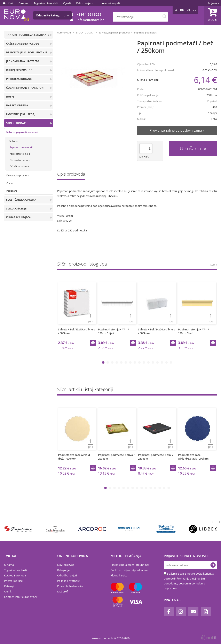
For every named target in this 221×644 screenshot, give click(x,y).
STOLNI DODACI (16, 123)
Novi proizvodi (66, 565)
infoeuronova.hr (90, 20)
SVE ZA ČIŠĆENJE (16, 208)
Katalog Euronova (15, 575)
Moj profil (63, 591)
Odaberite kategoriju (52, 15)
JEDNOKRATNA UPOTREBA (23, 61)
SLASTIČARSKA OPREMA (21, 200)
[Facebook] (169, 612)
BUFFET (11, 97)
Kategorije (63, 570)
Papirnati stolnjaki (20, 154)
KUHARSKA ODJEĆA (18, 217)
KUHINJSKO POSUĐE (19, 70)
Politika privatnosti (69, 581)
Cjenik (8, 591)
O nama (23, 3)
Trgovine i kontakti (46, 3)
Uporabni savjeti (109, 3)
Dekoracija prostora (18, 175)
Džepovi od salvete (20, 160)
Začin (9, 183)
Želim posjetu (85, 3)
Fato (214, 119)
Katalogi (9, 586)
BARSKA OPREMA (17, 105)
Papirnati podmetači (21, 147)
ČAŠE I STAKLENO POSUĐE (23, 44)
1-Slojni (212, 113)
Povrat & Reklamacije (70, 586)
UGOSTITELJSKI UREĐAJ (21, 114)
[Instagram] (181, 612)
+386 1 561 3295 (89, 14)
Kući (10, 3)
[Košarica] (212, 15)
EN (188, 10)
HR (182, 10)
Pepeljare (12, 191)
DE (194, 10)
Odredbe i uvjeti (67, 575)
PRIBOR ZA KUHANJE (19, 79)
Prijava (213, 3)
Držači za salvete (19, 166)
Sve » (214, 265)
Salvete (14, 141)
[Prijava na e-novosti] (213, 565)
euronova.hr (64, 33)
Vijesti (67, 3)
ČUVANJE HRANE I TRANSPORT (25, 88)
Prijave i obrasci (14, 581)
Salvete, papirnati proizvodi (22, 132)
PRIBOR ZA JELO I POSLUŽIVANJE (26, 52)
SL (176, 10)
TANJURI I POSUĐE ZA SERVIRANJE (27, 35)
